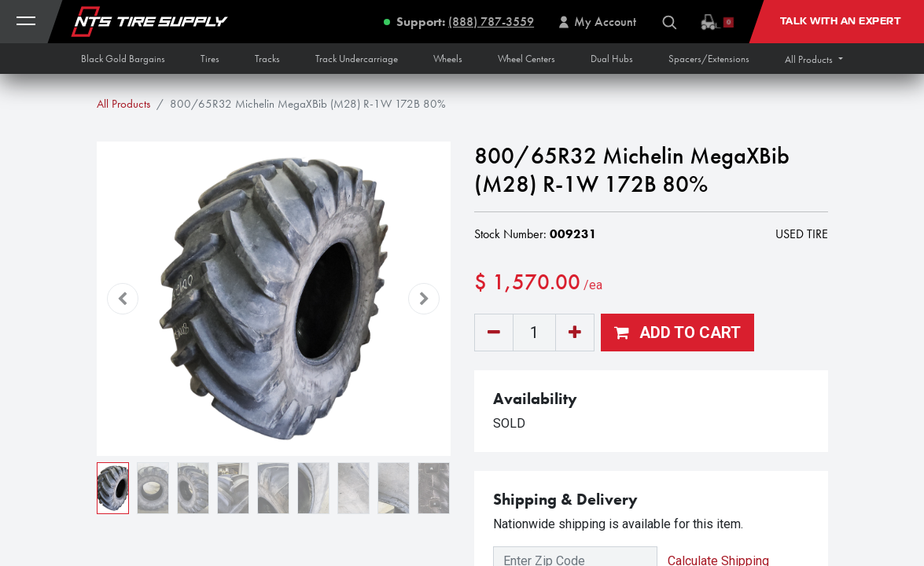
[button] (814, 59)
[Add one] (575, 333)
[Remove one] (494, 333)
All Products (123, 104)
